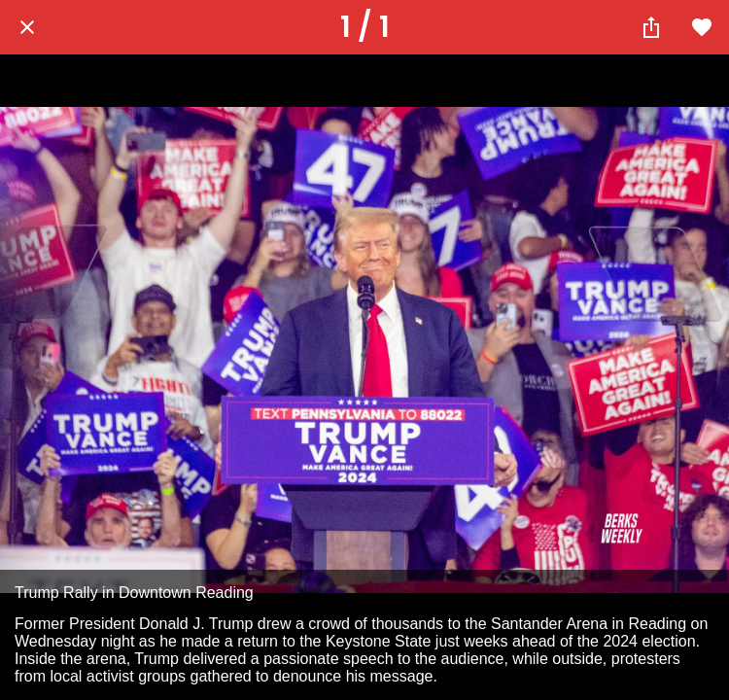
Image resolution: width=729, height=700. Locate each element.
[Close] (27, 27)
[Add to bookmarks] (702, 27)
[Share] (651, 27)
